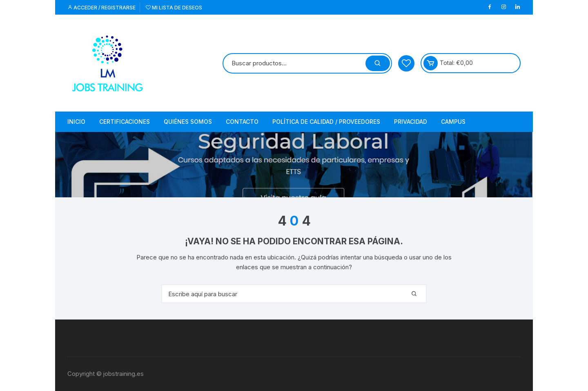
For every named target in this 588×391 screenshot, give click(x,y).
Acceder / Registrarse (101, 8)
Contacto (242, 122)
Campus (453, 122)
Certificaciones (125, 122)
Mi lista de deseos (174, 8)
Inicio (76, 122)
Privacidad (411, 122)
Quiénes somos (188, 122)
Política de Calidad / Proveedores (326, 122)
